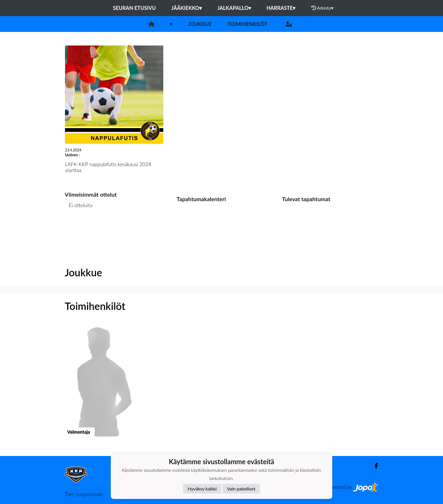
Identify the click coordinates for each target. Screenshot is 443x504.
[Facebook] (374, 466)
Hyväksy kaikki (202, 489)
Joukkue (200, 24)
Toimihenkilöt (247, 24)
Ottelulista (79, 227)
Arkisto (322, 8)
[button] (101, 385)
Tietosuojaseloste (84, 494)
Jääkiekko (186, 8)
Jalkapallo (234, 8)
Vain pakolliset (241, 489)
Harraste (281, 8)
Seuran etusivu (134, 8)
